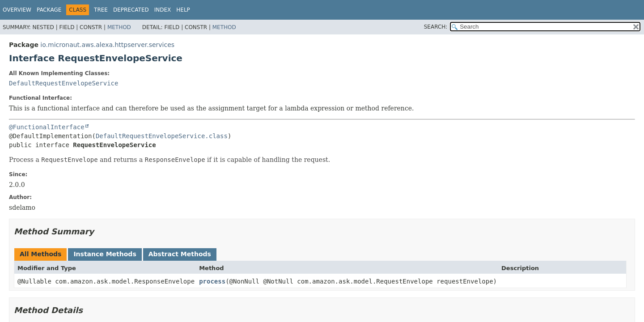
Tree (101, 10)
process (212, 281)
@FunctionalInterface (47, 127)
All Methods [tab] (40, 254)
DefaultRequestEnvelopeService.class (162, 136)
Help (183, 10)
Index (163, 10)
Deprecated (131, 10)
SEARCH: (436, 27)
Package (49, 10)
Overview (17, 10)
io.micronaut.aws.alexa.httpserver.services (107, 45)
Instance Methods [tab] (105, 254)
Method (119, 27)
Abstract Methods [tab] (180, 254)
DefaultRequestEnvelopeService (64, 83)
